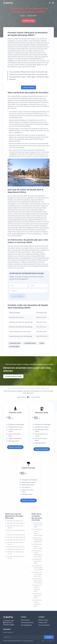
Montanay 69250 (15, 347)
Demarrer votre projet (15, 447)
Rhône (42, 343)
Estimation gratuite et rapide (13, 376)
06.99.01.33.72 (8, 623)
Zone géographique (26, 625)
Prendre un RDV (43, 623)
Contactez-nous (9, 621)
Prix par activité (25, 620)
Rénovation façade (15, 343)
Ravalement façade (30, 343)
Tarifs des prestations (27, 623)
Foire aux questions (44, 625)
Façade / (23, 16)
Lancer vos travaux (29, 87)
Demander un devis (29, 21)
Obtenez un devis (43, 620)
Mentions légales (9, 625)
